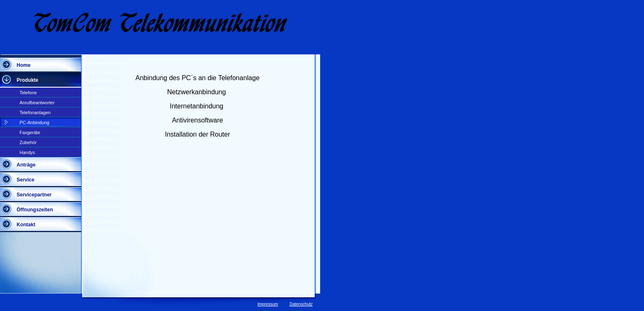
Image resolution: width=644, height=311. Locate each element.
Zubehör (28, 142)
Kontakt (26, 225)
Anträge (26, 165)
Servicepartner (34, 195)
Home (23, 65)
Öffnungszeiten (35, 210)
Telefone (28, 93)
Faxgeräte (30, 132)
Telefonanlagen (35, 113)
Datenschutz (301, 304)
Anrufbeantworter (37, 103)
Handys (27, 152)
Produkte (27, 80)
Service (26, 180)
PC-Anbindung (35, 122)
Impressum (268, 304)
